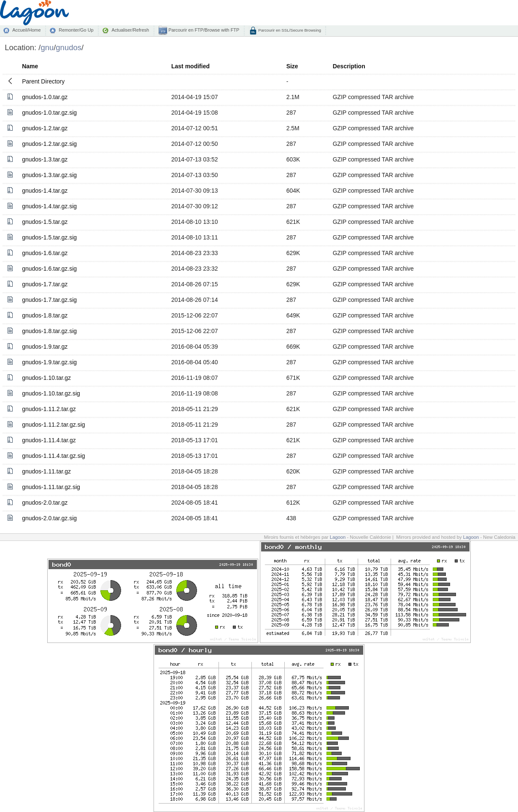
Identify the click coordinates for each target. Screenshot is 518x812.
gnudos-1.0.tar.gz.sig (49, 113)
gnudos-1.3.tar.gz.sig (49, 175)
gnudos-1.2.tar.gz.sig (49, 144)
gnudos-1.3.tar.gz (45, 159)
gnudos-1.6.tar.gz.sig (49, 269)
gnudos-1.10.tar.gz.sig (51, 393)
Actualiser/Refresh (130, 30)
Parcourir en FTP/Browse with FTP (203, 30)
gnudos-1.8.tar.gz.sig (49, 331)
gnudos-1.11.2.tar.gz (49, 409)
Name (30, 66)
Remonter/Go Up (76, 30)
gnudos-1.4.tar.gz (45, 191)
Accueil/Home (26, 30)
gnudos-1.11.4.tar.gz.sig (53, 456)
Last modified (190, 66)
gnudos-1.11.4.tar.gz (49, 440)
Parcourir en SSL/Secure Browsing (289, 30)
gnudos (69, 47)
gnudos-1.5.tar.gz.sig (49, 237)
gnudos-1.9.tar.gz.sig (49, 362)
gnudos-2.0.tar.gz (45, 503)
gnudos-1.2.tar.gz (45, 128)
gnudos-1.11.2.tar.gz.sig (53, 425)
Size (292, 66)
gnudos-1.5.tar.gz (45, 222)
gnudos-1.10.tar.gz (46, 378)
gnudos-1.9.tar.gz (45, 347)
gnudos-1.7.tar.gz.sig (49, 300)
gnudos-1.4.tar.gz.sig (49, 206)
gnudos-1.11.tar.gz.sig (51, 487)
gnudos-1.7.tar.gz (45, 284)
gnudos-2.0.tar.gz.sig (49, 518)
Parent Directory (43, 81)
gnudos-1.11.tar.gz (46, 471)
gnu (47, 47)
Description (349, 66)
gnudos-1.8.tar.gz (45, 315)
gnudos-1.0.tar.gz (45, 97)
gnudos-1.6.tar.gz (45, 253)
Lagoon (338, 537)
